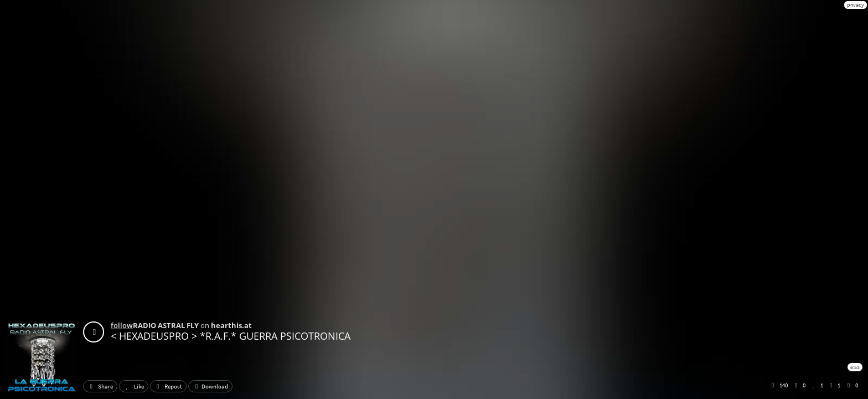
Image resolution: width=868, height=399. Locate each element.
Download (210, 386)
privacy (856, 5)
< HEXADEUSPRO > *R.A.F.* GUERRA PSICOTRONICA (231, 336)
